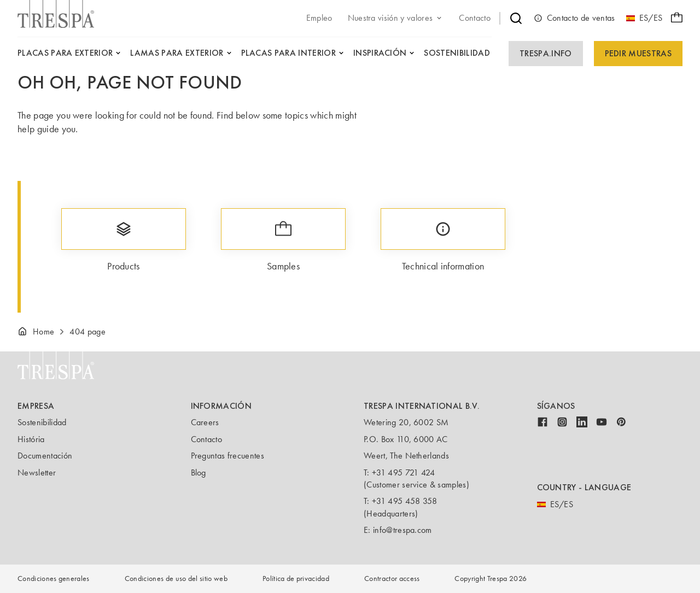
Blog (199, 472)
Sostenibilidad (42, 422)
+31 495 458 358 (405, 501)
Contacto (207, 439)
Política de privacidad (296, 579)
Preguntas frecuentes (227, 456)
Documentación (45, 456)
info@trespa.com (402, 530)
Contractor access (392, 579)
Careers (205, 422)
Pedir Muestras (638, 53)
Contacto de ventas (574, 18)
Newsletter (37, 472)
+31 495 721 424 (404, 472)
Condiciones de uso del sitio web (176, 579)
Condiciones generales (54, 579)
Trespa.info (546, 53)
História (31, 439)
